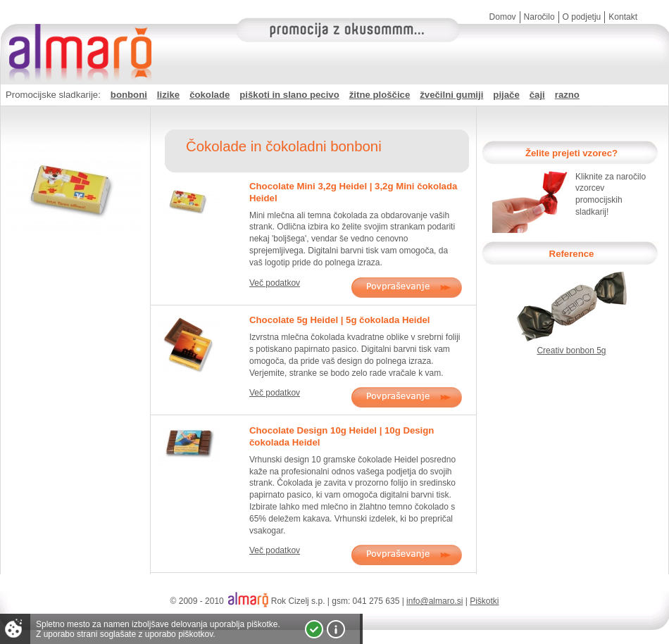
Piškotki (484, 601)
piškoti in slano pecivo (289, 95)
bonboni (129, 95)
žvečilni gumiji (451, 95)
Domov (503, 17)
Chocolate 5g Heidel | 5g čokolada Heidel (340, 320)
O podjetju (582, 17)
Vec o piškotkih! (336, 629)
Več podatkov (275, 283)
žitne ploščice (380, 95)
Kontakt (623, 17)
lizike (168, 95)
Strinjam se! (314, 629)
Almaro (77, 39)
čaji (537, 95)
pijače (506, 95)
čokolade (210, 95)
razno (567, 95)
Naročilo (539, 17)
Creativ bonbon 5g (571, 351)
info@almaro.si (434, 601)
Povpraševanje (407, 288)
